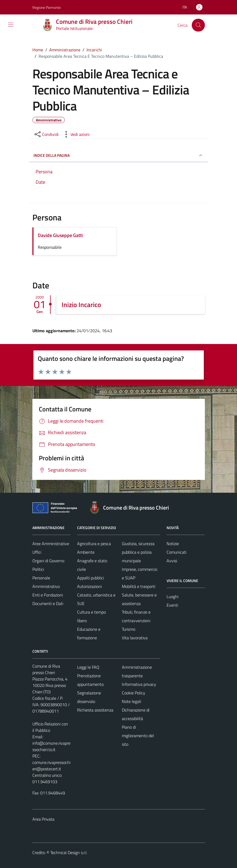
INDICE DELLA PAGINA (119, 155)
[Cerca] (198, 25)
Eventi (172, 605)
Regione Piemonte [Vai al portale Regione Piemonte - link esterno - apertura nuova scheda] (47, 7)
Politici (38, 569)
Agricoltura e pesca (94, 544)
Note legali (131, 701)
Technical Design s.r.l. (69, 852)
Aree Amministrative (51, 544)
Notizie (173, 544)
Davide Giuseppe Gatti (60, 235)
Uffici (37, 552)
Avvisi (172, 561)
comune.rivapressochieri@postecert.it (51, 766)
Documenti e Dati (48, 603)
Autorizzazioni (89, 586)
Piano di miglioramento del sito (138, 736)
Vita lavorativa (135, 638)
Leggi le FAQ (88, 667)
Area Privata (43, 819)
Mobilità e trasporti (139, 586)
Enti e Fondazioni (48, 595)
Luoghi (172, 596)
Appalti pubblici (91, 578)
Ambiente (86, 552)
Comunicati (176, 552)
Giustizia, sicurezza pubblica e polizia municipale (138, 552)
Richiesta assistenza (95, 710)
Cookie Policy (133, 693)
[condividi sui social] (46, 134)
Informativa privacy (139, 684)
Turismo (129, 629)
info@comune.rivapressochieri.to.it (51, 746)
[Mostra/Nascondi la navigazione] (11, 25)
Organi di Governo (48, 561)
